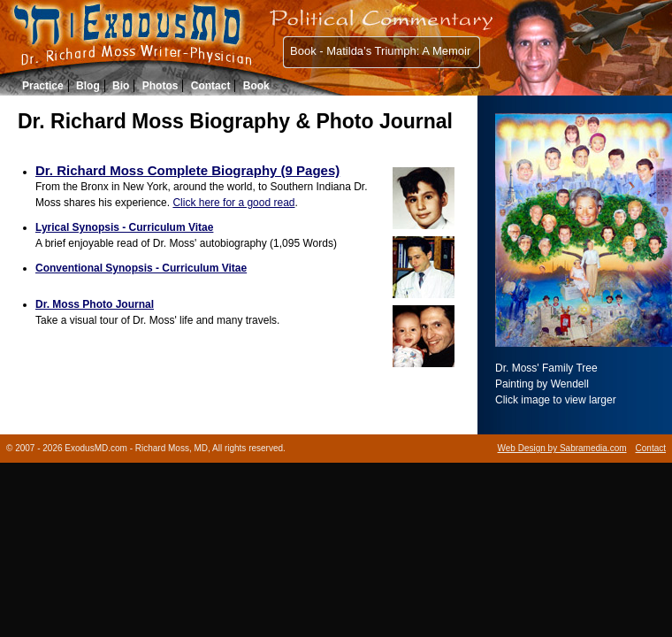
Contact (211, 86)
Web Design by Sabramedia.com (562, 448)
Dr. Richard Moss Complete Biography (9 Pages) (187, 170)
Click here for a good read (233, 203)
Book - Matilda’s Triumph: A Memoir (380, 51)
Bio (121, 86)
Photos (160, 86)
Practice (43, 86)
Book (256, 86)
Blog (88, 86)
